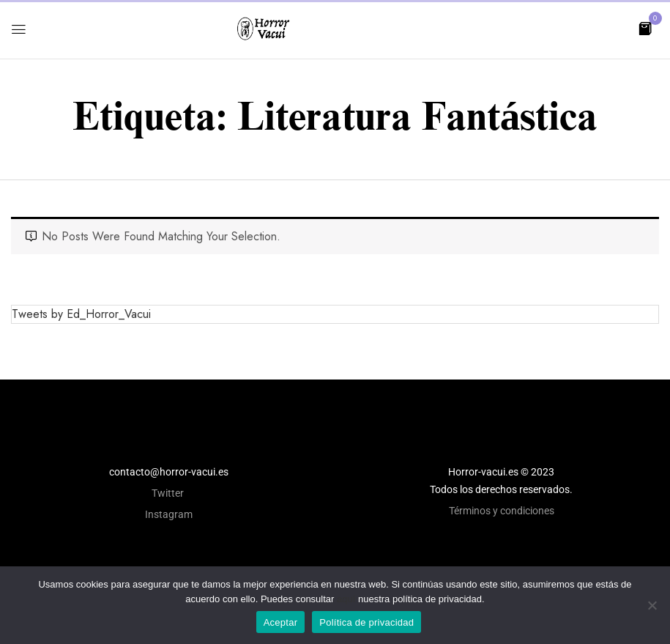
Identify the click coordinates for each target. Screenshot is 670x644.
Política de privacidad (366, 622)
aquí (346, 599)
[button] (645, 27)
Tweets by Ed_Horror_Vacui (81, 314)
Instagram (169, 514)
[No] (652, 605)
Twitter (169, 493)
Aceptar (281, 622)
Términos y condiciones (502, 511)
